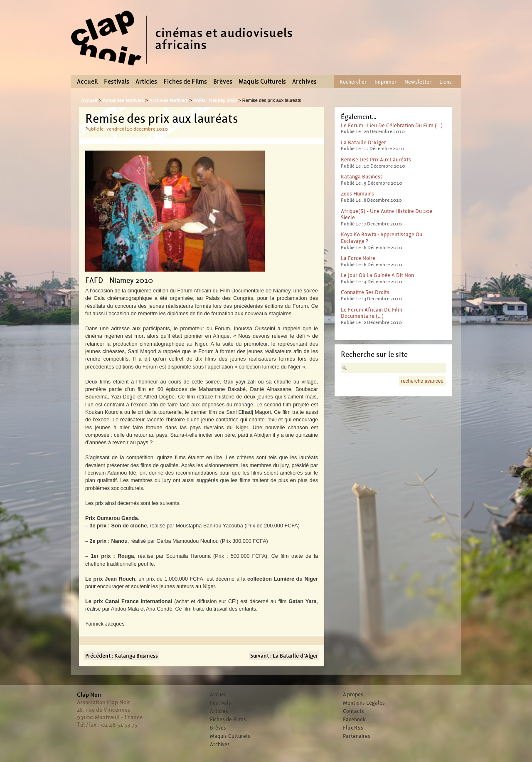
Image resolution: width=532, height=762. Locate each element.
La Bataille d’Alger (363, 142)
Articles (146, 82)
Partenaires (357, 736)
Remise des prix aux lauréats (376, 160)
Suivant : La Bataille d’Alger (284, 656)
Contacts (353, 711)
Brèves (223, 82)
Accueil (87, 82)
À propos (353, 695)
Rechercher (353, 82)
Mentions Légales (364, 703)
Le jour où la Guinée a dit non (377, 275)
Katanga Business (362, 177)
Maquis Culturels (262, 82)
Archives (304, 82)
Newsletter (418, 82)
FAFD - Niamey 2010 (215, 100)
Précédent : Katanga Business (122, 656)
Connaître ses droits (365, 292)
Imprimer (385, 82)
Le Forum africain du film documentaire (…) (372, 313)
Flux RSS (353, 728)
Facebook (354, 720)
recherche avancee (422, 381)
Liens (446, 82)
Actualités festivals (123, 100)
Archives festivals (169, 100)
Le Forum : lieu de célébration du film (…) (392, 125)
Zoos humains (357, 194)
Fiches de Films (185, 82)
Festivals (117, 82)
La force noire (358, 258)
